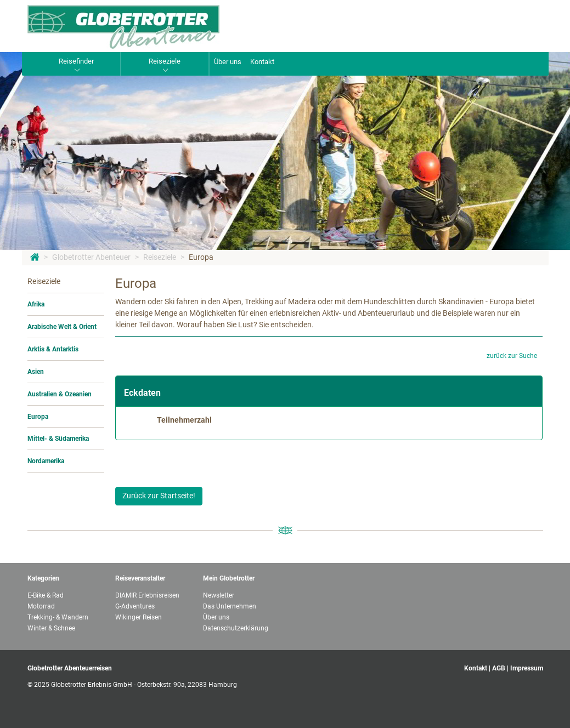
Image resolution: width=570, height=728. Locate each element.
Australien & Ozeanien (60, 394)
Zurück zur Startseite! (159, 496)
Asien (36, 372)
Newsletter (219, 595)
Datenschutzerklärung (236, 628)
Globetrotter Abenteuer (91, 257)
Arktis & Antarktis (53, 349)
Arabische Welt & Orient (62, 327)
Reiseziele (160, 257)
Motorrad (41, 606)
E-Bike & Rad (46, 595)
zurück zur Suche (512, 356)
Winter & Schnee (51, 628)
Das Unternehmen (230, 606)
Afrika (36, 304)
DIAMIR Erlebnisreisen (147, 595)
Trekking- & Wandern (58, 617)
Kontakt (262, 62)
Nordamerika (46, 461)
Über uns (228, 62)
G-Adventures (135, 606)
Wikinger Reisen (139, 617)
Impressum (527, 668)
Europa (201, 257)
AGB (499, 668)
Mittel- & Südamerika (58, 439)
